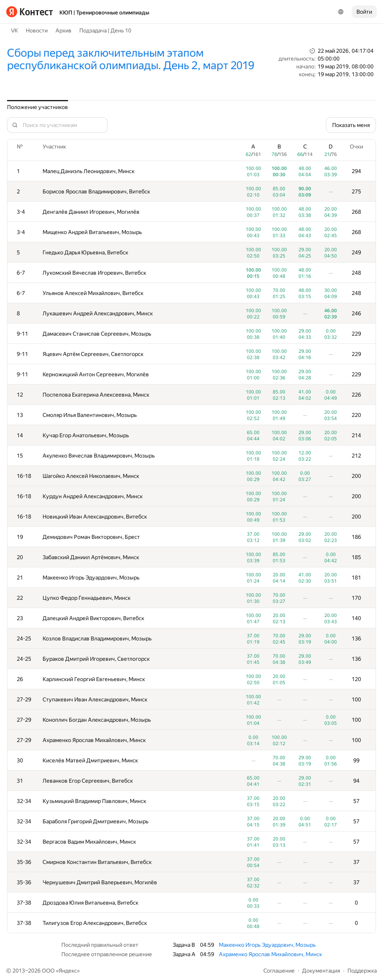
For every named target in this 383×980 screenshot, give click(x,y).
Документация (321, 971)
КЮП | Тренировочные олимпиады (104, 13)
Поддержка (362, 971)
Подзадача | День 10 (105, 30)
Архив (64, 30)
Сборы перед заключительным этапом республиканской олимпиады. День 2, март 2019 (131, 59)
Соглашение (279, 971)
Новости (37, 30)
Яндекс (68, 971)
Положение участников (38, 107)
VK (14, 30)
